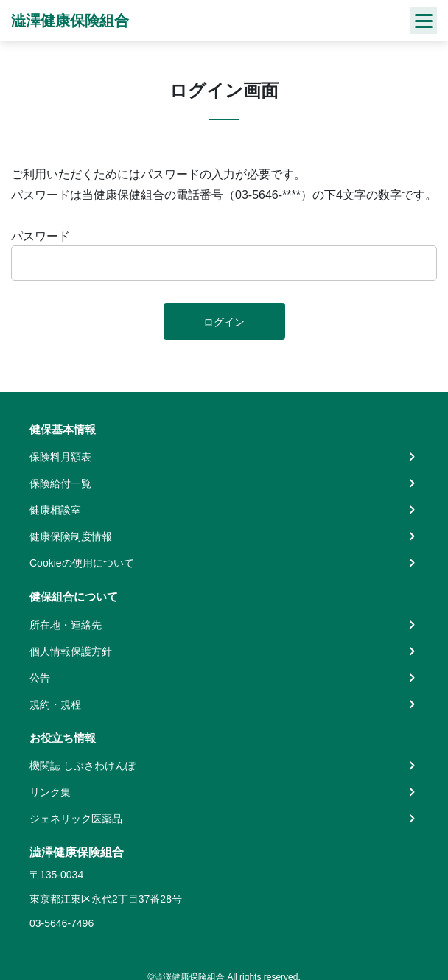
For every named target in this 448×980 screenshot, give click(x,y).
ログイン (224, 322)
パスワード (41, 236)
